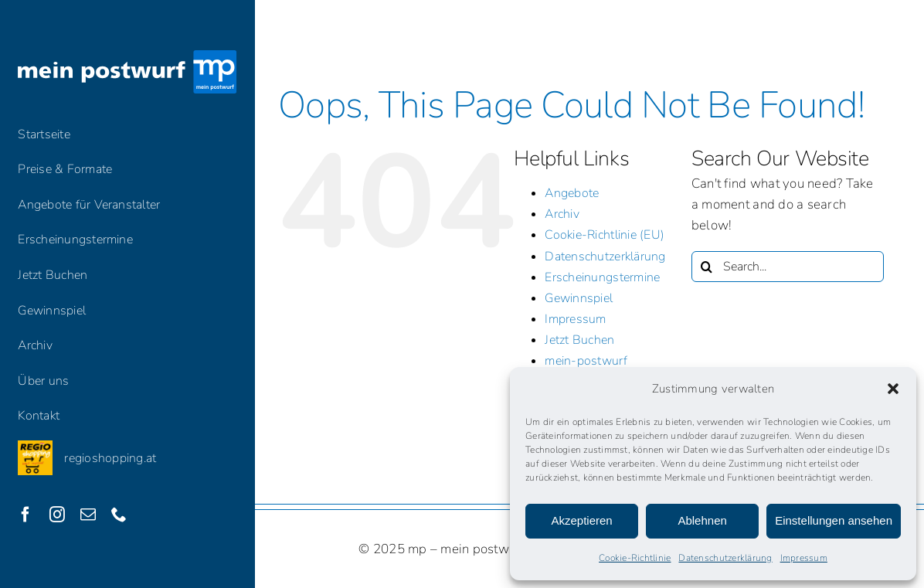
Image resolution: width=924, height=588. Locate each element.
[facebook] (25, 515)
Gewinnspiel (579, 298)
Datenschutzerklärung (725, 558)
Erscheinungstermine (602, 277)
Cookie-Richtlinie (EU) (605, 235)
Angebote (572, 193)
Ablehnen (702, 520)
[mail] (88, 515)
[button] (893, 389)
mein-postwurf (586, 361)
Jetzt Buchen (579, 340)
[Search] (707, 267)
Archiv (562, 214)
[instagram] (57, 515)
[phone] (119, 515)
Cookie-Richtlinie (635, 558)
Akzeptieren (581, 520)
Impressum (804, 558)
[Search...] (788, 267)
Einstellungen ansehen (834, 520)
